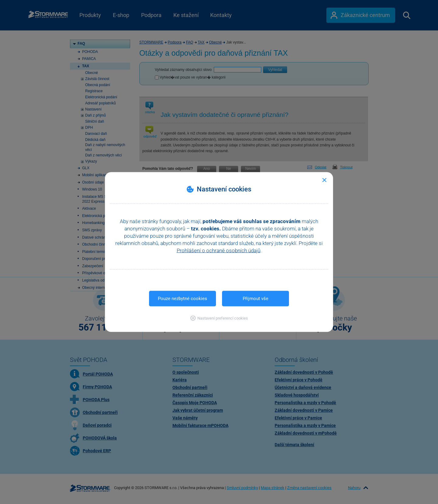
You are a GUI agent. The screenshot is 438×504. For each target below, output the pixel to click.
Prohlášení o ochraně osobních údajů (219, 250)
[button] (219, 318)
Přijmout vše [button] (255, 299)
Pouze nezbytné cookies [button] (182, 299)
